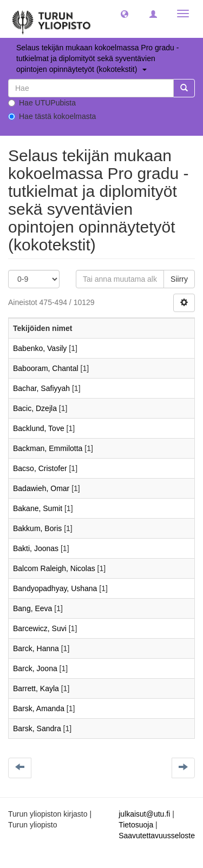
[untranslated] (91, 88)
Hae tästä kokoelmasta (52, 116)
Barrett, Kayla (36, 688)
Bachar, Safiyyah (41, 388)
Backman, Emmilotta (48, 448)
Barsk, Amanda (39, 708)
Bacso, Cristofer (40, 468)
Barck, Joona (35, 668)
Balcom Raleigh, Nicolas (54, 568)
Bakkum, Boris (37, 528)
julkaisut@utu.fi (144, 814)
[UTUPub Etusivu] (51, 19)
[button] (125, 14)
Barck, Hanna (36, 648)
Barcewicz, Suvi (40, 628)
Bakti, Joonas (36, 548)
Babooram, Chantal (46, 368)
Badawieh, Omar (41, 488)
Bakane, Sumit (38, 508)
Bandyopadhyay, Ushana (55, 588)
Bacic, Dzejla (35, 408)
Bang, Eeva (32, 608)
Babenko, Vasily (40, 348)
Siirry (179, 279)
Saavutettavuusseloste (157, 836)
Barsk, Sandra (37, 728)
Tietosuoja (136, 825)
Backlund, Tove (39, 428)
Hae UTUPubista (42, 103)
